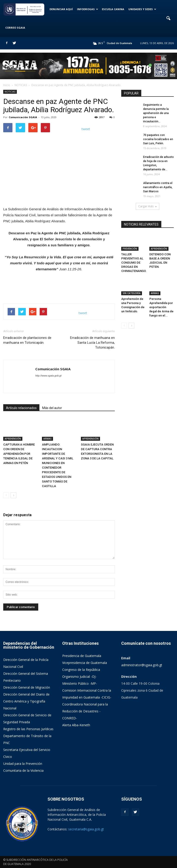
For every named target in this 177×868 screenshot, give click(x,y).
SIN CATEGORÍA (132, 293)
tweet (86, 129)
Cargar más (147, 206)
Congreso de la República (81, 670)
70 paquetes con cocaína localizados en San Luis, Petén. (158, 139)
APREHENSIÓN (13, 439)
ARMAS (47, 439)
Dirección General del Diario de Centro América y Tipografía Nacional (26, 701)
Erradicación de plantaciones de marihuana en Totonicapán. (27, 340)
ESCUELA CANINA (113, 9)
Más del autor (52, 408)
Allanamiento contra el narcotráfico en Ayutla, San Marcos (158, 187)
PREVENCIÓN (130, 249)
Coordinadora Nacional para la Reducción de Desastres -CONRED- (85, 711)
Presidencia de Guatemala (82, 656)
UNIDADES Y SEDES (142, 9)
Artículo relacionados (21, 408)
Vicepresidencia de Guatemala (85, 663)
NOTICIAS (10, 92)
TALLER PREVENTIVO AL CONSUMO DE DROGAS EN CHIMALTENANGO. (134, 263)
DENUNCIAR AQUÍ (61, 9)
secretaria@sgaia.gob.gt (86, 829)
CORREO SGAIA (15, 28)
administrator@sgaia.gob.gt (142, 665)
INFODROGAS (88, 9)
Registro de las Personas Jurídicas (28, 729)
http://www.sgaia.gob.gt (48, 376)
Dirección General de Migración (27, 687)
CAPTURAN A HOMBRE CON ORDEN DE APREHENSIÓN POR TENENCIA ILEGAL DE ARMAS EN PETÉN (19, 454)
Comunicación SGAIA (23, 117)
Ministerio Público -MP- (80, 683)
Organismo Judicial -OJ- (79, 677)
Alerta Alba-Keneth (76, 725)
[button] (168, 18)
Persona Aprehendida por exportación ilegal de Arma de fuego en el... (161, 307)
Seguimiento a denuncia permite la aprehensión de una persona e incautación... (156, 113)
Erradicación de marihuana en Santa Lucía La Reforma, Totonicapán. (92, 343)
